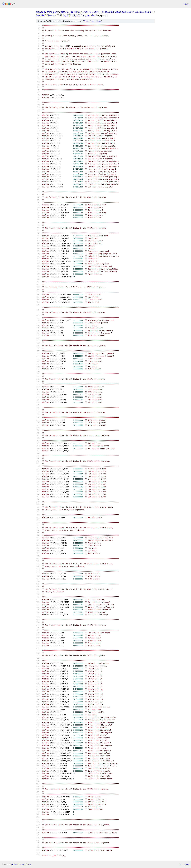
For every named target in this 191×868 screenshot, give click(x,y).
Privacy (21, 864)
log (92, 21)
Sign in (186, 4)
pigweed (40, 12)
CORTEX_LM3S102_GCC (68, 15)
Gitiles (15, 864)
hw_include (88, 15)
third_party (53, 12)
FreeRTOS (75, 12)
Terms (28, 864)
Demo (51, 15)
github (64, 12)
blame (99, 21)
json (187, 864)
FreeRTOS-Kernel (91, 12)
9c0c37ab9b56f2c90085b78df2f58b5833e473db (127, 12)
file (86, 21)
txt (181, 864)
